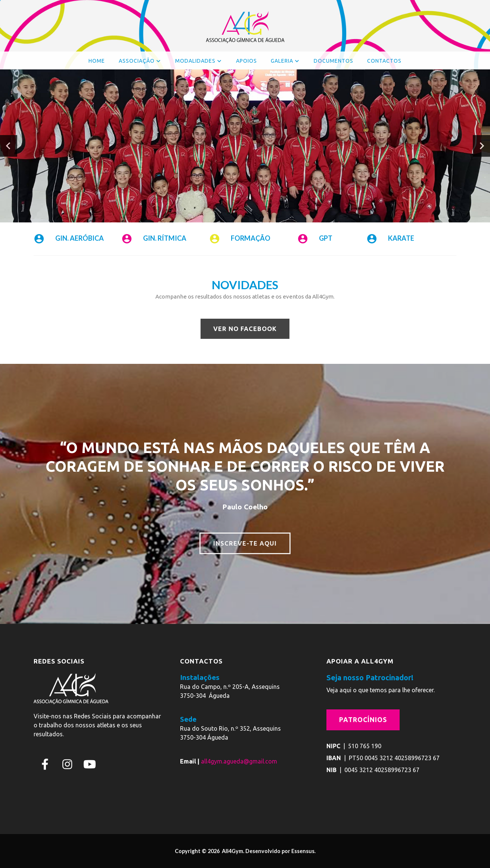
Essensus (303, 851)
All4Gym (232, 851)
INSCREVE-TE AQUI (245, 543)
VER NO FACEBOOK (245, 329)
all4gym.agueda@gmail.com (239, 761)
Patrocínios (363, 720)
